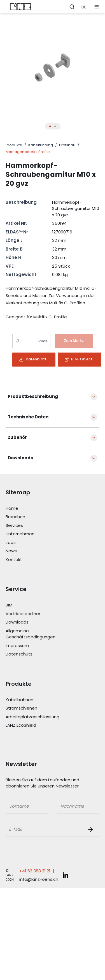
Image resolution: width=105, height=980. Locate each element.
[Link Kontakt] (37, 560)
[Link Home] (37, 508)
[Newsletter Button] (92, 830)
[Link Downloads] (37, 622)
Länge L (14, 240)
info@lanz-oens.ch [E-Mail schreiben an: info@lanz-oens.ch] (39, 879)
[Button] (74, 341)
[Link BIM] (37, 605)
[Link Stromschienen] (37, 708)
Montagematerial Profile (28, 152)
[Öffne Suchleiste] (72, 7)
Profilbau (67, 145)
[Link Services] (37, 526)
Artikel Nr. (16, 223)
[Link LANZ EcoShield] (37, 725)
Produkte (14, 145)
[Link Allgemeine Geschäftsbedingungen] (37, 634)
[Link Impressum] (37, 646)
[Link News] (37, 551)
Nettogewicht (21, 274)
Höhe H (13, 257)
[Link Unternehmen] (37, 534)
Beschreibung (21, 202)
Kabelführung (41, 145)
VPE (10, 266)
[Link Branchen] (37, 517)
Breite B (14, 249)
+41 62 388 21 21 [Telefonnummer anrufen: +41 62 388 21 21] (35, 871)
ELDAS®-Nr (17, 232)
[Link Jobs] (37, 543)
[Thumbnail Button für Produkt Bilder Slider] (50, 126)
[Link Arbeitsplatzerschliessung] (37, 717)
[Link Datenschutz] (37, 654)
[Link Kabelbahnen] (37, 700)
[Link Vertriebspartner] (37, 614)
